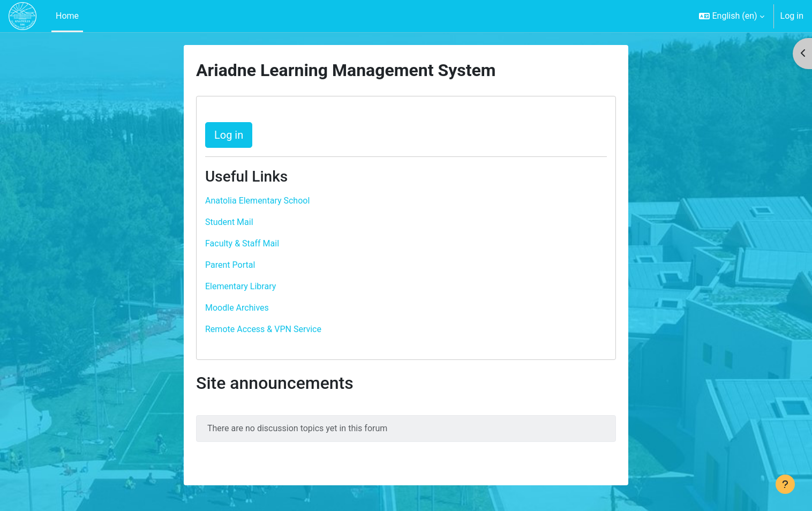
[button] (731, 16)
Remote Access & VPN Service (263, 329)
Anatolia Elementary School (257, 201)
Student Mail (229, 222)
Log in (792, 16)
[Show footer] (785, 484)
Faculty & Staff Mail (242, 243)
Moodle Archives (237, 308)
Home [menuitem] (67, 16)
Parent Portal (230, 265)
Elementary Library (240, 286)
